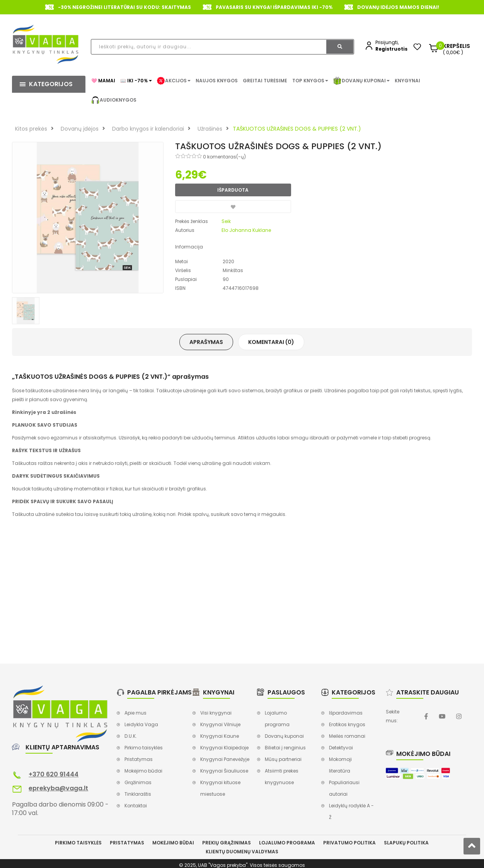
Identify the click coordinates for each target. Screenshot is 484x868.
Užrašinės (210, 129)
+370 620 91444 (54, 774)
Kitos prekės (31, 129)
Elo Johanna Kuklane (246, 230)
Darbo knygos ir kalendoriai (148, 129)
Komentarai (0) (271, 342)
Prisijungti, (387, 42)
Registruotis (391, 49)
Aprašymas (206, 342)
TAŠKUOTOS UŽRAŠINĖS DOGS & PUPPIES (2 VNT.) (297, 129)
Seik (226, 221)
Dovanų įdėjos (80, 129)
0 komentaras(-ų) (224, 157)
